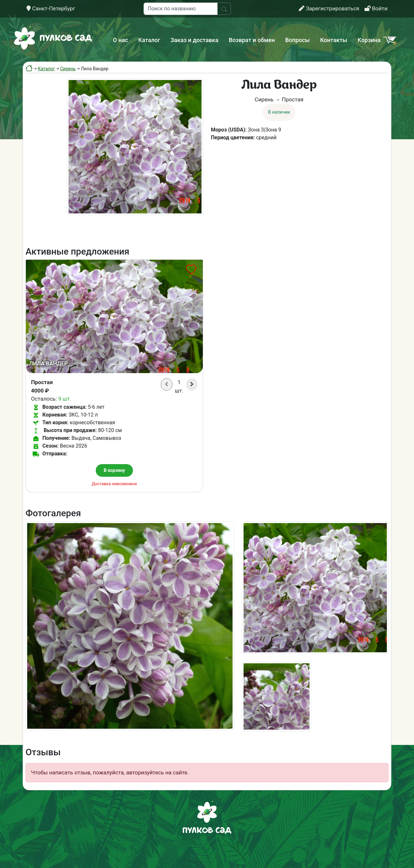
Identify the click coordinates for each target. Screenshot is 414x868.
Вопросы (298, 40)
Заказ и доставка (194, 40)
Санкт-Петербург (51, 8)
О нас (120, 40)
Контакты (334, 40)
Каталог (149, 40)
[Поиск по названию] (181, 9)
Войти (376, 8)
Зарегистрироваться (329, 8)
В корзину (114, 470)
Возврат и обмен (252, 40)
